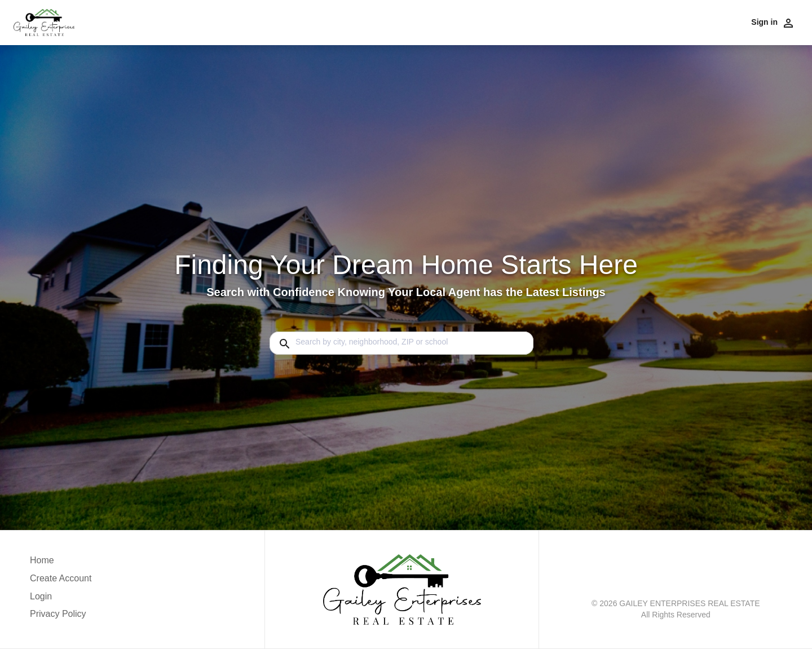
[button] (61, 599)
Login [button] (41, 596)
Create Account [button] (61, 578)
